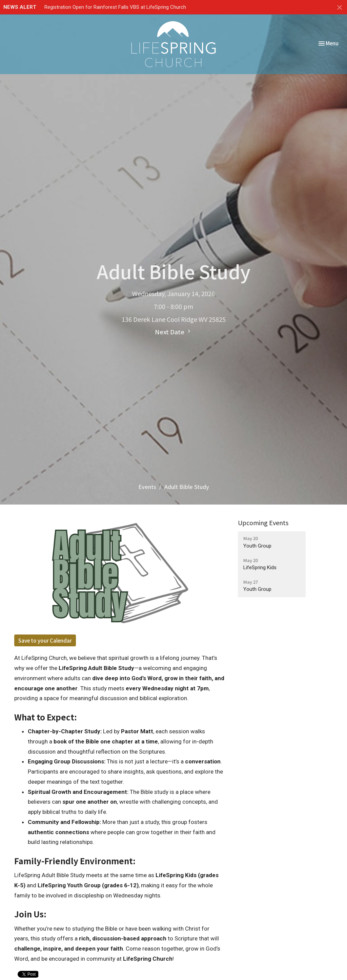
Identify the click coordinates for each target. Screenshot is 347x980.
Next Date (173, 332)
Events (147, 487)
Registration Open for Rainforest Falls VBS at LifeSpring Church (115, 7)
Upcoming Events (263, 522)
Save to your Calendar (45, 640)
